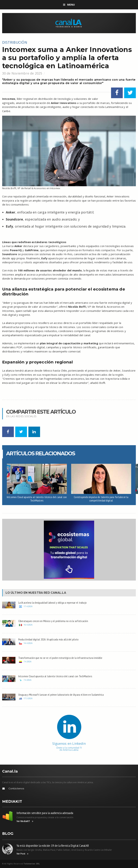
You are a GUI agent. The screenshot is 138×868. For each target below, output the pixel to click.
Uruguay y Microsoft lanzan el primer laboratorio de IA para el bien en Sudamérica (61, 695)
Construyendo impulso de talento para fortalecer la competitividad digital (101, 499)
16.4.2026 (28, 625)
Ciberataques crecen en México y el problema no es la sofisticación (53, 621)
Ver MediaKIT (25, 821)
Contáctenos (16, 788)
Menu (69, 5)
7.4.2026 (27, 661)
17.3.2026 (28, 698)
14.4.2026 (28, 643)
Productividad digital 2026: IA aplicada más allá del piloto (49, 639)
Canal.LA (58, 593)
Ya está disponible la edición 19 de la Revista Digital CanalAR (53, 846)
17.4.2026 (28, 606)
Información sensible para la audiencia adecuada (45, 813)
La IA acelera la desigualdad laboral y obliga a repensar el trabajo (53, 603)
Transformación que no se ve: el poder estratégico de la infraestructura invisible (60, 658)
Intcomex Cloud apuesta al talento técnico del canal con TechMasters (37, 499)
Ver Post (23, 854)
